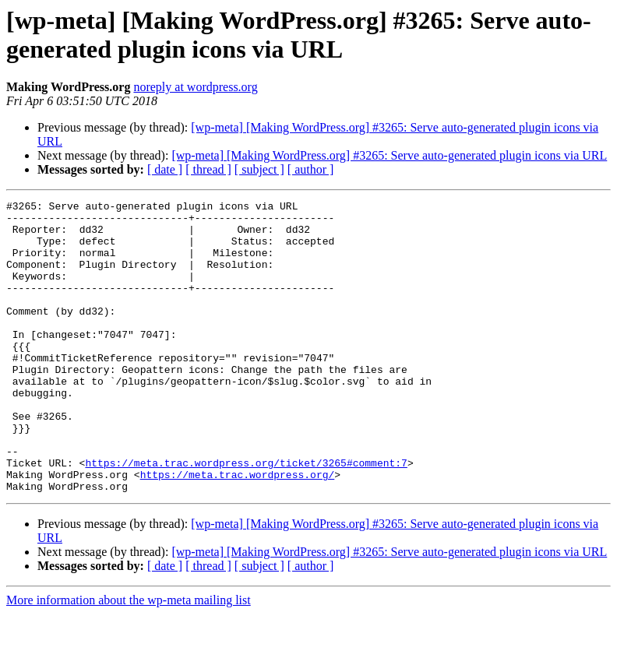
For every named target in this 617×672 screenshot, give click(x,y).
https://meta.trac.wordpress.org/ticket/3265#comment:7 (246, 516)
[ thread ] (208, 169)
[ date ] (165, 169)
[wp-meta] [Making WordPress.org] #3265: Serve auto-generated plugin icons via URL (389, 155)
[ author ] (311, 169)
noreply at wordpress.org (195, 87)
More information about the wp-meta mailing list (129, 658)
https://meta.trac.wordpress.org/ (238, 530)
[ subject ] (259, 169)
